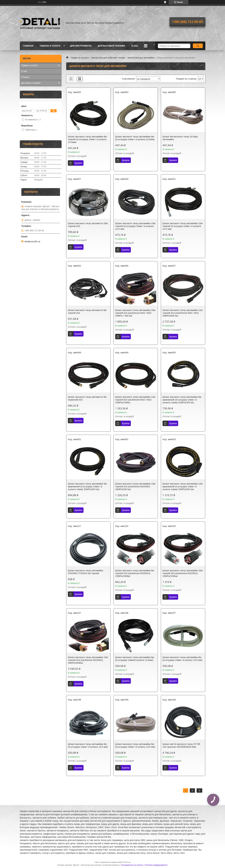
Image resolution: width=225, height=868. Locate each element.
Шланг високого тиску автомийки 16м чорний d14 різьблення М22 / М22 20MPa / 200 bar (135, 313)
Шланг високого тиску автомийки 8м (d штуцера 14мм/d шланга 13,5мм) (135, 659)
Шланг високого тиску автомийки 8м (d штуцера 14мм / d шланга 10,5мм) (135, 138)
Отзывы (25, 77)
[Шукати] (198, 46)
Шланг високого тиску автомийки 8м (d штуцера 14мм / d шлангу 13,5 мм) (182, 659)
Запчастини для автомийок (141, 58)
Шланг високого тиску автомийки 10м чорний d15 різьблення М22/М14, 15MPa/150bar (183, 573)
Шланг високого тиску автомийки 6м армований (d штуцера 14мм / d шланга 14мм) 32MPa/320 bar (182, 400)
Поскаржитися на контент (132, 865)
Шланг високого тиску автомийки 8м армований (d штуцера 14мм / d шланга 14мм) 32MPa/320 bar (87, 486)
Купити (78, 163)
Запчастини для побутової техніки (108, 58)
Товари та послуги (80, 58)
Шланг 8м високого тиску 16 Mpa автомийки (180, 138)
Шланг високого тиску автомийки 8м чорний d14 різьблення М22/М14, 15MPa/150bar (135, 573)
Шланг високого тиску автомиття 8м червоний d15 (87, 398)
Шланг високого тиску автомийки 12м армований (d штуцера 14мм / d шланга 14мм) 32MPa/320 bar (183, 486)
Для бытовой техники (111, 46)
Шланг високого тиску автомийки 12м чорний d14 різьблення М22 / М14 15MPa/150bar (135, 400)
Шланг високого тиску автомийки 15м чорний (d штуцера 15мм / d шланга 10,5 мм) (135, 226)
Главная (28, 46)
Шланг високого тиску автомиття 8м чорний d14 (87, 311)
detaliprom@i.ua (32, 241)
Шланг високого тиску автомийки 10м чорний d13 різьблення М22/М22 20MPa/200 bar (135, 486)
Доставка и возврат (31, 83)
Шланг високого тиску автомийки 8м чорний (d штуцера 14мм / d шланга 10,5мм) (87, 139)
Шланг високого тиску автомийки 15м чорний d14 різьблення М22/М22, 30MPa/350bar (88, 660)
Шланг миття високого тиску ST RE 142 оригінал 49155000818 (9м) (181, 745)
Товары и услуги (50, 46)
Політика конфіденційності (156, 865)
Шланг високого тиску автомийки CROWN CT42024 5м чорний (86, 572)
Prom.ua (127, 862)
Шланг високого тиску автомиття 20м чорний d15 (88, 225)
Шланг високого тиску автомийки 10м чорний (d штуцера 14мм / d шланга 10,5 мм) (183, 226)
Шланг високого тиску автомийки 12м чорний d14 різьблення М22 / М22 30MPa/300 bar (183, 313)
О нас (135, 46)
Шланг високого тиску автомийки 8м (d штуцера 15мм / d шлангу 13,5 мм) (135, 745)
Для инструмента (81, 46)
